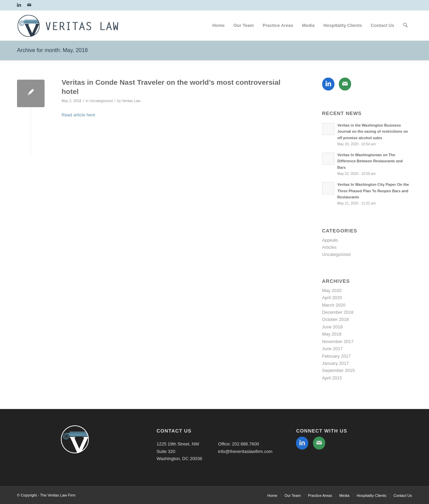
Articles (329, 247)
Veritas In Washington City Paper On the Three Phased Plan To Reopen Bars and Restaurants (373, 191)
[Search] (405, 26)
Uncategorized (101, 101)
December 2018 (338, 312)
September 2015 (339, 370)
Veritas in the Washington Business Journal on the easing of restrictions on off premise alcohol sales (373, 132)
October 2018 (336, 319)
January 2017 (336, 363)
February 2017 (337, 356)
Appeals (330, 240)
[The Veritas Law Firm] (68, 29)
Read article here (78, 115)
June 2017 (333, 349)
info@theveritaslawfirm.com (245, 451)
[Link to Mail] (29, 5)
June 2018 (333, 327)
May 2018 (332, 334)
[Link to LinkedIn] (19, 5)
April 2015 (332, 378)
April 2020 (332, 298)
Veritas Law (131, 101)
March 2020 (334, 305)
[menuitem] (218, 26)
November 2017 (338, 342)
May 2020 (332, 290)
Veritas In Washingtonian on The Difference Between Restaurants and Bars (370, 161)
